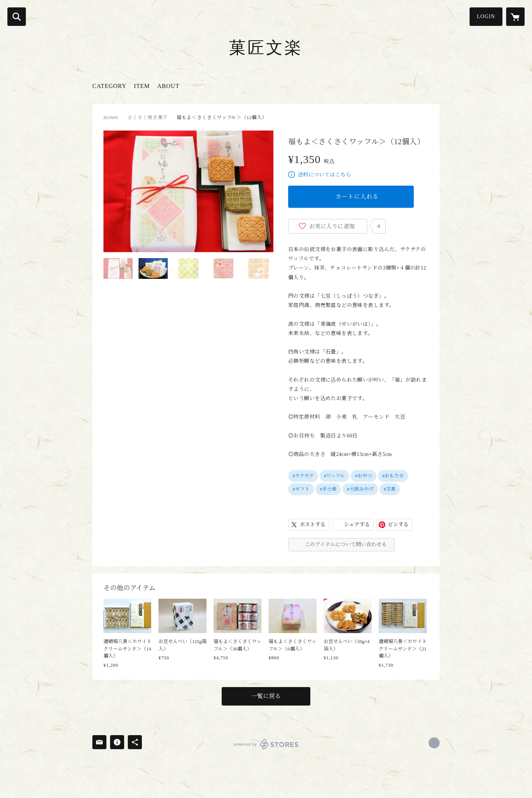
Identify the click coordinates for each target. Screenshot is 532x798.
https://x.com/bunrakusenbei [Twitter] (434, 743)
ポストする (313, 525)
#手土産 (328, 489)
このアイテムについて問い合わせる (346, 545)
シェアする (357, 525)
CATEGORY (109, 86)
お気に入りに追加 (332, 226)
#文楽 (390, 489)
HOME (111, 117)
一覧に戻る (266, 696)
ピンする (398, 525)
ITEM (142, 86)
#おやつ (364, 476)
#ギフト (301, 489)
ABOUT (168, 86)
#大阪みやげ (360, 489)
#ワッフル (335, 476)
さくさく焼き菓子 (148, 117)
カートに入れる (357, 197)
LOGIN (486, 16)
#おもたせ (393, 476)
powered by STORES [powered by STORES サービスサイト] (266, 744)
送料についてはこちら (324, 175)
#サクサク (303, 476)
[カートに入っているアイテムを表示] (515, 17)
